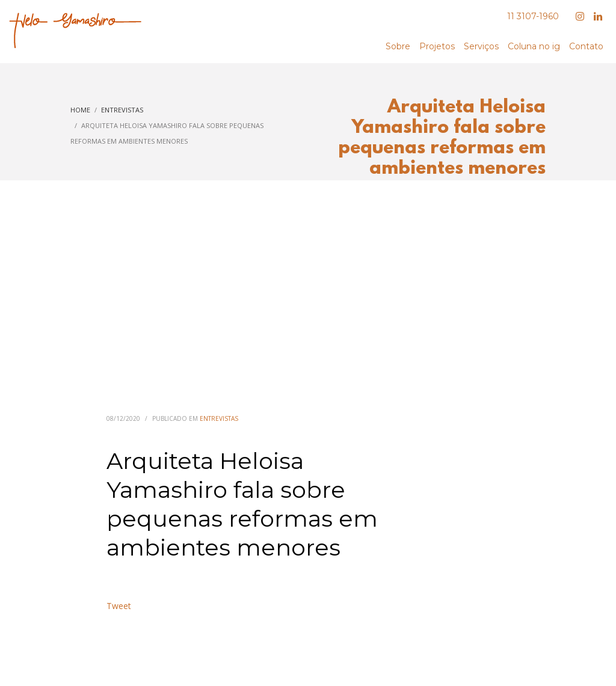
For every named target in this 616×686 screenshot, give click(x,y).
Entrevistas (219, 418)
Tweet (119, 606)
